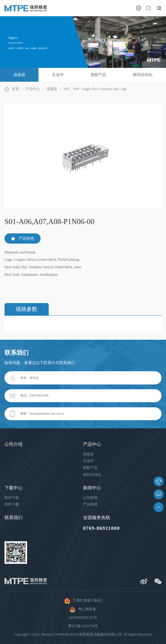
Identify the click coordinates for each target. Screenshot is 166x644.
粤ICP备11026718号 (83, 626)
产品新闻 (90, 504)
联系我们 (14, 518)
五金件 (58, 75)
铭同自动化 (143, 75)
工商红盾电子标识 (83, 601)
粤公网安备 (83, 609)
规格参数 (26, 309)
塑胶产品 (98, 75)
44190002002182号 (83, 618)
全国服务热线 (97, 518)
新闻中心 (92, 488)
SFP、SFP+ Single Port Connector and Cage (95, 89)
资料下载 (12, 504)
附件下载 (12, 498)
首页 (15, 89)
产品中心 (33, 89)
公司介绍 (14, 444)
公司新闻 (90, 498)
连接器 (19, 75)
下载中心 (14, 488)
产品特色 (23, 238)
